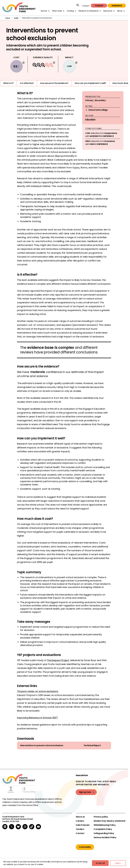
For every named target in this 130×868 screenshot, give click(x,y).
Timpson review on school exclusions (38, 691)
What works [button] (57, 11)
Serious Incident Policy (105, 838)
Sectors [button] (44, 11)
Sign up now (85, 792)
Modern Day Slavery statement (110, 821)
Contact (86, 6)
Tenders (80, 829)
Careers (80, 821)
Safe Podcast (83, 825)
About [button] (120, 11)
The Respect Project (58, 660)
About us (80, 817)
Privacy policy (101, 817)
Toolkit (99, 6)
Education (90, 119)
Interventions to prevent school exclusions (42, 745)
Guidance (117, 6)
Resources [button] (108, 11)
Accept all (100, 863)
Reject (118, 863)
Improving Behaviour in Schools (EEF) (37, 718)
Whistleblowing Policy (105, 825)
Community (85, 847)
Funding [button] (70, 11)
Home (8, 18)
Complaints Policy (103, 829)
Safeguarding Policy (104, 833)
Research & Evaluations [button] (89, 11)
